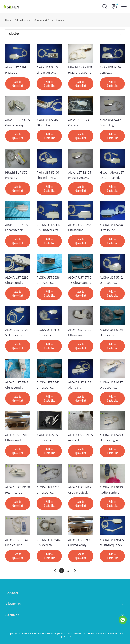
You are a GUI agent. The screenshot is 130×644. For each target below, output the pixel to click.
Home (9, 20)
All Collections (23, 20)
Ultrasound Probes (45, 20)
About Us (13, 604)
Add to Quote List (18, 84)
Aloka (61, 20)
